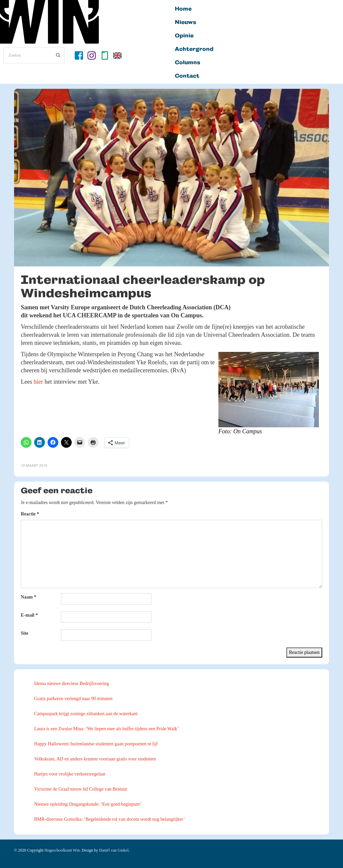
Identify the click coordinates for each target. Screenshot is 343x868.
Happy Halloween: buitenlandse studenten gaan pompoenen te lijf (96, 744)
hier (38, 382)
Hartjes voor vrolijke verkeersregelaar (70, 774)
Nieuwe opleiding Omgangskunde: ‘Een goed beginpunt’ (88, 804)
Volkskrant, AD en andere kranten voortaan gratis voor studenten (95, 759)
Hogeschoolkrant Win (62, 850)
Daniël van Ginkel (114, 850)
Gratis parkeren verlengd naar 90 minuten (73, 699)
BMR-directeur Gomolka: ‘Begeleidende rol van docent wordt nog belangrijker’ (110, 819)
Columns (188, 63)
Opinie (184, 36)
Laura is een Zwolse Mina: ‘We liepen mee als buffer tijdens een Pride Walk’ (106, 729)
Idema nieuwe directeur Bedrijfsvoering (72, 684)
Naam (28, 597)
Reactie (30, 514)
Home (183, 9)
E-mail (29, 615)
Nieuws (186, 22)
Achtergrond (194, 49)
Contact (187, 76)
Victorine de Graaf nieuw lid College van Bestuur (81, 789)
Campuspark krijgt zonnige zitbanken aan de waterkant (86, 714)
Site (25, 633)
